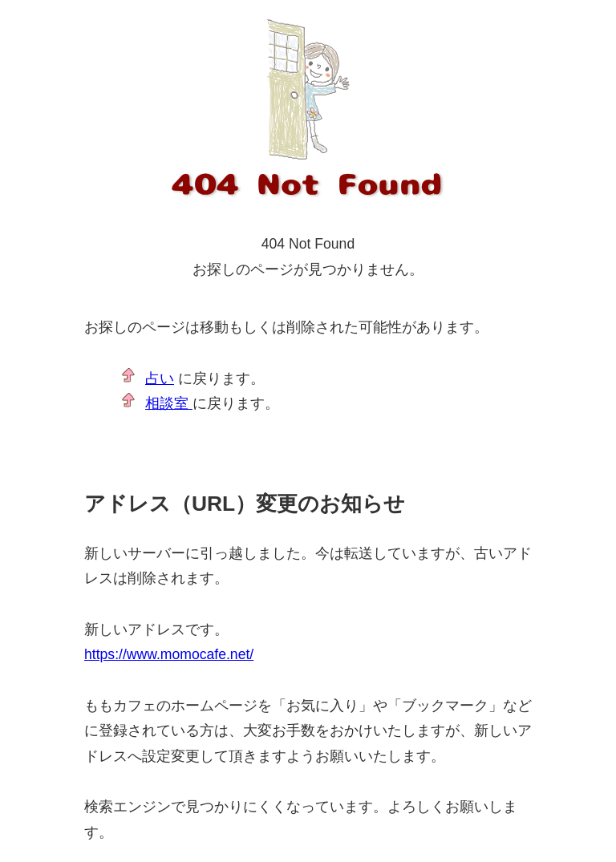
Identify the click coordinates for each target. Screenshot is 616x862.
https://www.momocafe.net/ (169, 654)
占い (160, 378)
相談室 (169, 403)
